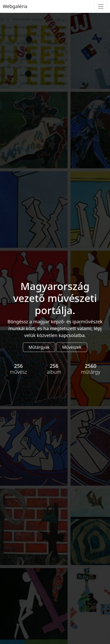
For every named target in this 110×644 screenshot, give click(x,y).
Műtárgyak (39, 347)
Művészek (72, 347)
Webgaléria (15, 6)
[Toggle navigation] (101, 6)
